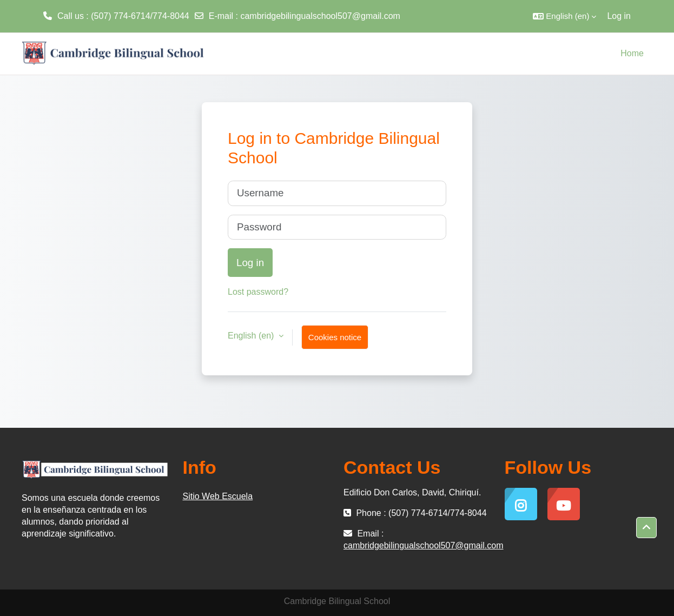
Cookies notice (335, 337)
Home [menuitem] (632, 53)
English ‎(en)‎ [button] (252, 336)
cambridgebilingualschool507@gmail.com (320, 16)
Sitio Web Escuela (218, 496)
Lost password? (258, 292)
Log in (619, 16)
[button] (564, 16)
